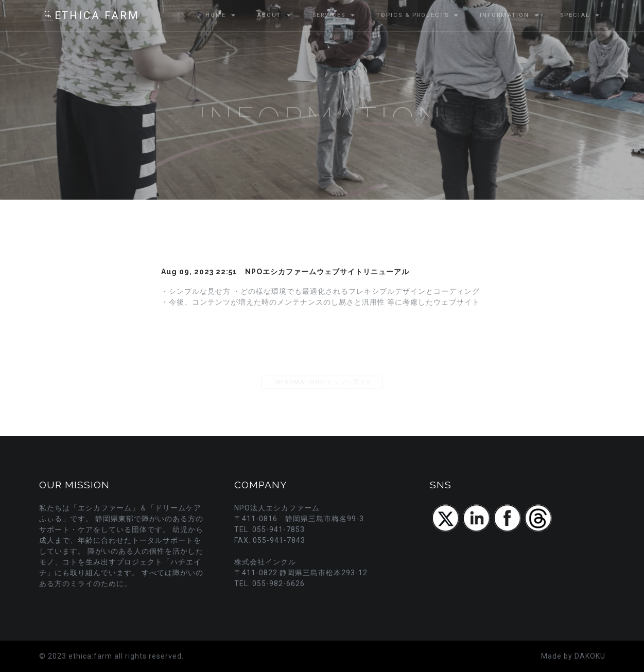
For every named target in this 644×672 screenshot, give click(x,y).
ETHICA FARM (89, 16)
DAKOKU (590, 656)
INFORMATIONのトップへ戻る (322, 382)
